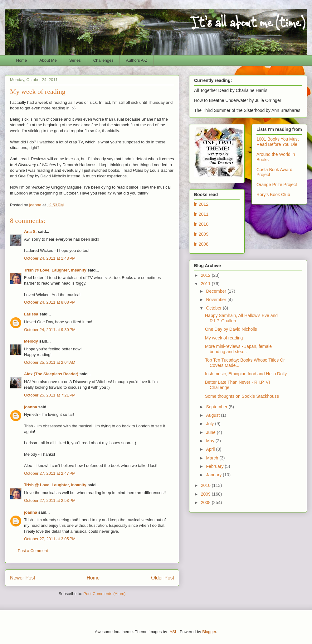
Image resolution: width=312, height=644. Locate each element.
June (211, 432)
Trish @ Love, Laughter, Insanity (55, 270)
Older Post (163, 578)
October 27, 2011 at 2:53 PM (50, 500)
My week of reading (224, 338)
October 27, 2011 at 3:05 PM (50, 539)
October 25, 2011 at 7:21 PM (50, 395)
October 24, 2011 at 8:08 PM (50, 302)
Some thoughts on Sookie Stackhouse (242, 396)
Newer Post (23, 578)
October (214, 308)
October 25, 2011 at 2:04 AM (50, 362)
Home (22, 60)
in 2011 (201, 214)
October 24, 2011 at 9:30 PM (50, 330)
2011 (206, 284)
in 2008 (201, 244)
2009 (206, 494)
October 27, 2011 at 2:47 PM (50, 473)
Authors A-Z (137, 60)
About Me (48, 60)
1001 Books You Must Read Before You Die (278, 142)
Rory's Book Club (273, 195)
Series (75, 60)
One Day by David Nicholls (231, 329)
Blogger (209, 632)
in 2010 (201, 224)
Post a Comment (33, 551)
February (215, 466)
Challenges (103, 60)
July (210, 424)
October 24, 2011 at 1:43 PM (50, 258)
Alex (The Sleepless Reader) (51, 374)
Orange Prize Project (277, 185)
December (217, 291)
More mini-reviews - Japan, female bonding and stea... (238, 349)
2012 (206, 275)
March (213, 458)
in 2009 (201, 234)
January (214, 475)
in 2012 (201, 204)
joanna (31, 407)
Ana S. (30, 231)
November (217, 300)
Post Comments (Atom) (104, 594)
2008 (206, 502)
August (213, 415)
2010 (206, 485)
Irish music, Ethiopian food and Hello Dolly (246, 374)
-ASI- (173, 632)
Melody (31, 341)
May (211, 441)
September (217, 407)
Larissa (31, 314)
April (211, 449)
